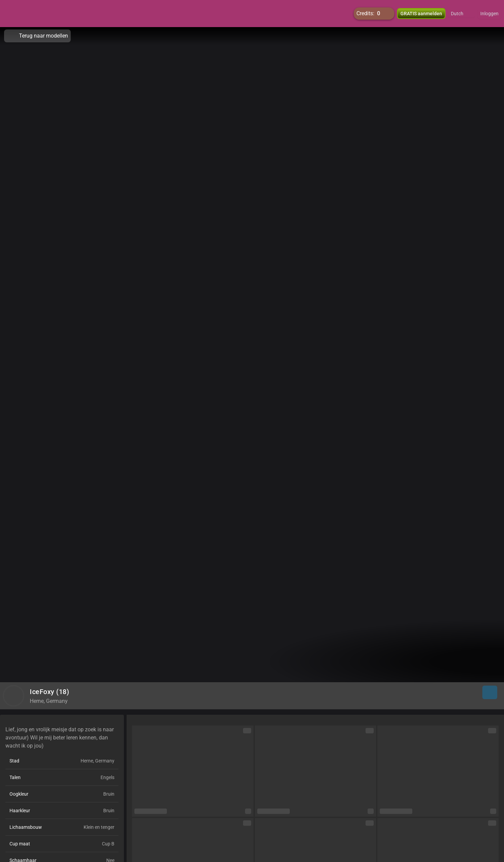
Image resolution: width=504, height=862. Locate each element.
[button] (462, 14)
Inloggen (489, 14)
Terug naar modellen (37, 36)
